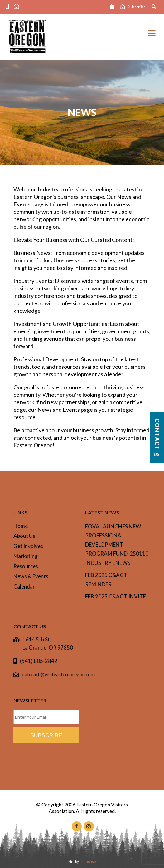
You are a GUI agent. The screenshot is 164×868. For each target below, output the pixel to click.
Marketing (26, 556)
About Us (24, 536)
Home (21, 526)
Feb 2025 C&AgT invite (116, 596)
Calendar (24, 586)
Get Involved (29, 546)
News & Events (31, 576)
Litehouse (88, 862)
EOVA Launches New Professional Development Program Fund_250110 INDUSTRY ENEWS (117, 545)
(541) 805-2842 (39, 661)
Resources (26, 566)
